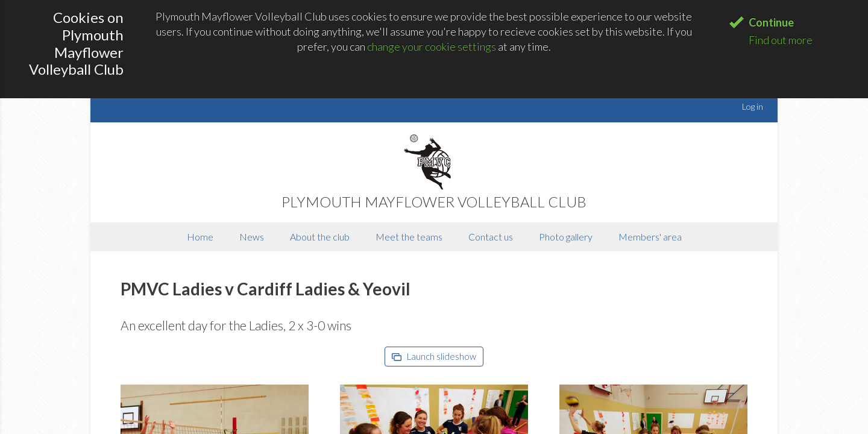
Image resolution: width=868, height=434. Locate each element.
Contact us (491, 237)
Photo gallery (566, 237)
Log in (753, 106)
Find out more (781, 40)
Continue (771, 22)
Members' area (650, 237)
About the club (320, 237)
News (252, 237)
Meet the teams (409, 237)
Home (200, 237)
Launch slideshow (434, 356)
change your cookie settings (432, 46)
